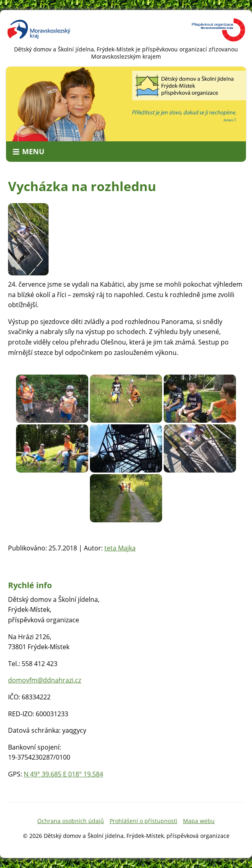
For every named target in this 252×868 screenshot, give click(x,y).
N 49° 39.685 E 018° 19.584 (63, 774)
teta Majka (120, 548)
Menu (33, 151)
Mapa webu (199, 821)
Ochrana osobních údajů (71, 821)
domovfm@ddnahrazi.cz (45, 680)
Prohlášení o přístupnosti (143, 821)
